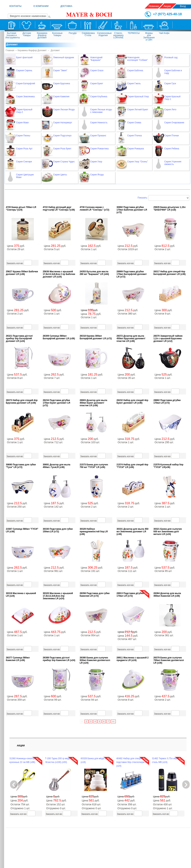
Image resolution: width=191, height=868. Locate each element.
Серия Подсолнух (62, 136)
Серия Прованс (98, 136)
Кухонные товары (57, 34)
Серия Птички (172, 136)
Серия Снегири (24, 162)
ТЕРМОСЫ (134, 33)
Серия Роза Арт (24, 149)
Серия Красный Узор (138, 97)
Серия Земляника (26, 97)
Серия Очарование (174, 123)
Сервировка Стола (88, 34)
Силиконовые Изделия (104, 34)
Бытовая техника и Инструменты (12, 35)
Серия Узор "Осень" (138, 162)
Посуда (73, 33)
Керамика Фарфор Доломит (42, 35)
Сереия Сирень (24, 70)
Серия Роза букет (62, 149)
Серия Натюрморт (63, 123)
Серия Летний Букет (138, 110)
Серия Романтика (100, 149)
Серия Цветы (60, 175)
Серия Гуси (170, 84)
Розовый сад (171, 57)
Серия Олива (134, 123)
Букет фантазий (24, 57)
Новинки (154, 6)
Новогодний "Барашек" (96, 59)
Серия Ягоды (97, 175)
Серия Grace (97, 70)
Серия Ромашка (136, 149)
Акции (167, 6)
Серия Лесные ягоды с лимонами (101, 111)
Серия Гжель (134, 84)
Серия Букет (97, 84)
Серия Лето (170, 110)
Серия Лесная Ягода (64, 110)
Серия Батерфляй (26, 84)
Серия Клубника (99, 97)
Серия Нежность (99, 123)
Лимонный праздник (64, 57)
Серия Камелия (61, 97)
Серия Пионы (23, 136)
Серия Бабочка (135, 70)
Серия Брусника (62, 84)
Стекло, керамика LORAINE (118, 35)
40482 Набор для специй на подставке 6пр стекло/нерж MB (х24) (132, 762)
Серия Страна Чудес (64, 162)
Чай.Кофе (164, 33)
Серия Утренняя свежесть (173, 163)
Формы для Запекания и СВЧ (149, 36)
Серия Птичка (135, 136)
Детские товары (27, 34)
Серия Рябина (172, 149)
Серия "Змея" (60, 70)
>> (113, 721)
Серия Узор (96, 162)
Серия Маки (22, 123)
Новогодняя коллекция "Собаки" (138, 59)
